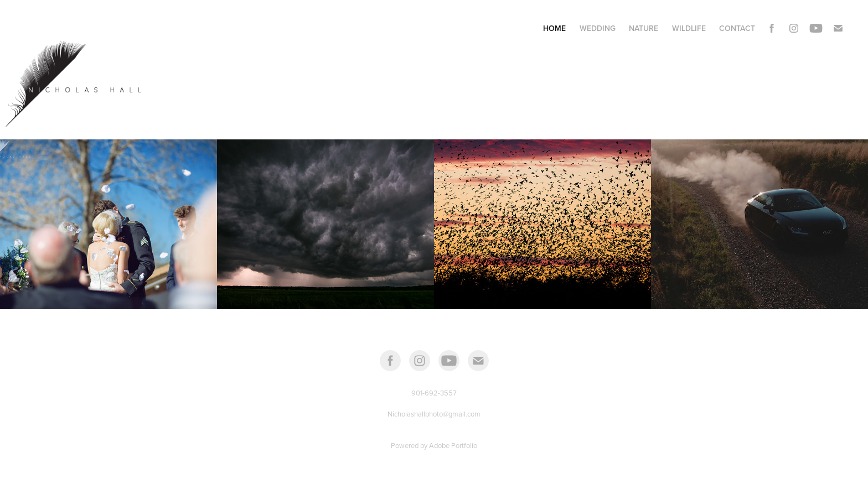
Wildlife (689, 28)
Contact (737, 28)
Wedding (598, 28)
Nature (644, 28)
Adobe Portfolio (453, 445)
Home (554, 28)
